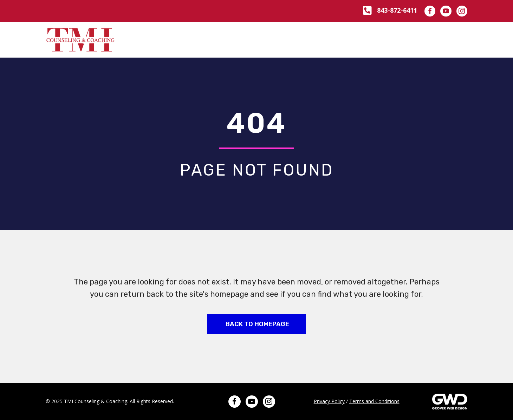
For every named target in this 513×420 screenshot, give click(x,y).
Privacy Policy (329, 401)
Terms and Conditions (374, 401)
